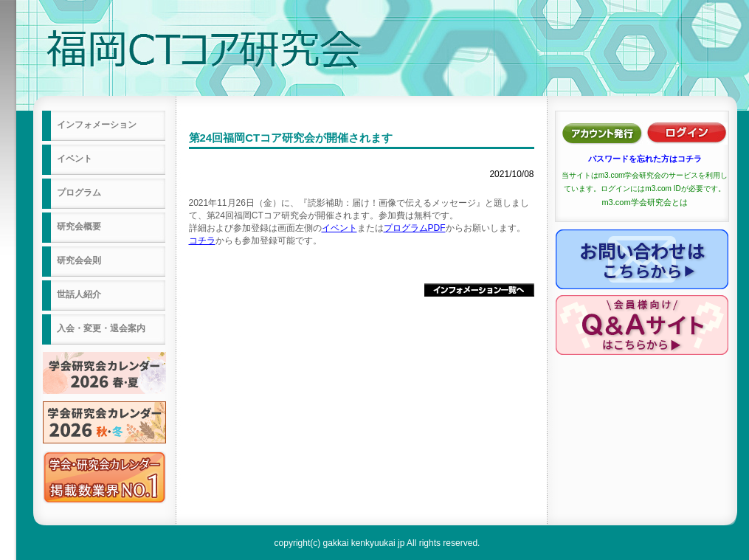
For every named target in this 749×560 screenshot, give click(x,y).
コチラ (202, 241)
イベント (339, 228)
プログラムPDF (415, 228)
